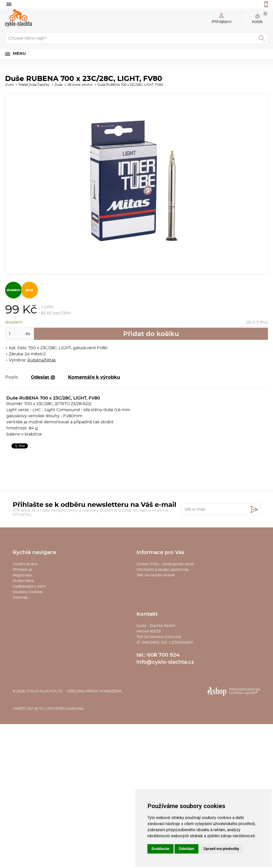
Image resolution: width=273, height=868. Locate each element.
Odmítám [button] (186, 849)
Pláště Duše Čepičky (34, 85)
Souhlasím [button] (160, 849)
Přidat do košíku (151, 334)
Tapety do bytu (29, 709)
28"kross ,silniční (80, 85)
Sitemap (20, 598)
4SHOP (251, 693)
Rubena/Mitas (42, 360)
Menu (19, 54)
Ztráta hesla (23, 581)
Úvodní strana (25, 564)
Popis (12, 377)
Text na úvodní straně (155, 575)
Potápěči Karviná (65, 709)
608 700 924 (163, 655)
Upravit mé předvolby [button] (221, 849)
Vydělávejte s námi (29, 587)
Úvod (9, 85)
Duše (58, 85)
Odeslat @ (43, 377)
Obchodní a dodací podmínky (163, 570)
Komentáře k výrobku (94, 377)
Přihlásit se (22, 570)
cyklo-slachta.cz (44, 691)
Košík (260, 18)
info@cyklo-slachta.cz (165, 662)
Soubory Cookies (28, 592)
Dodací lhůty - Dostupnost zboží (165, 564)
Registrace (22, 575)
